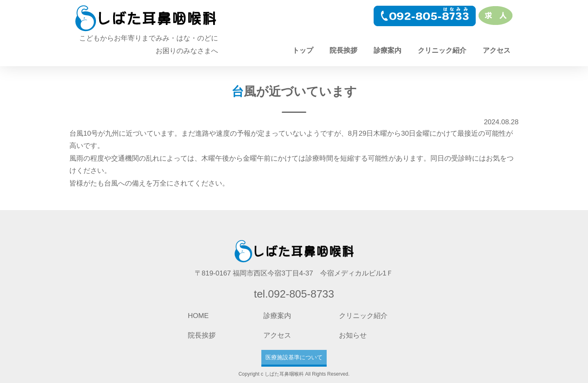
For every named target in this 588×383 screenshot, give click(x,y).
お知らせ (353, 335)
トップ (303, 50)
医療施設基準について (294, 357)
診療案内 (388, 50)
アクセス (497, 50)
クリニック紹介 (442, 50)
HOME (198, 316)
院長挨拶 (343, 50)
